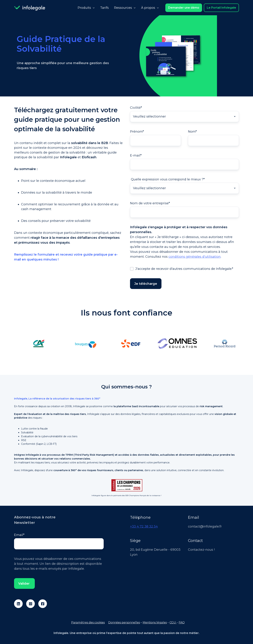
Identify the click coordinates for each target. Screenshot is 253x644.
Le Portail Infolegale (221, 8)
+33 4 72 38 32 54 (144, 526)
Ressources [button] (123, 8)
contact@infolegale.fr (205, 526)
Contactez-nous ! (201, 550)
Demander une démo (184, 8)
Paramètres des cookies (88, 622)
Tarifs (104, 8)
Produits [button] (84, 8)
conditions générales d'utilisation (195, 257)
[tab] (123, 364)
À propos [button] (148, 8)
